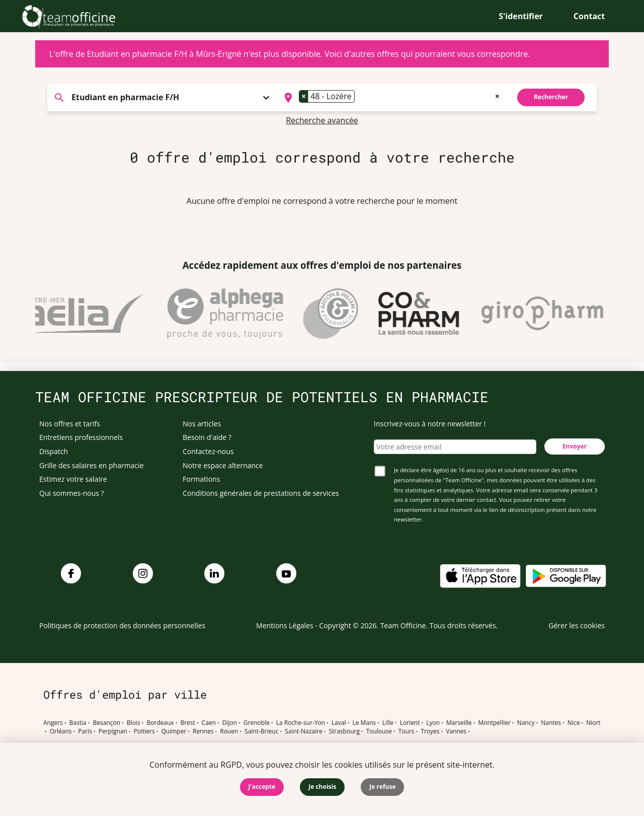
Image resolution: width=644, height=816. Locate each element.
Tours (407, 731)
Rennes (203, 731)
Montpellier (494, 723)
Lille (388, 723)
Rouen (229, 731)
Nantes (551, 723)
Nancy (526, 723)
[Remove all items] (497, 95)
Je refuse (382, 787)
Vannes (456, 731)
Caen (209, 723)
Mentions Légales (285, 625)
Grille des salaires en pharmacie (92, 465)
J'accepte (262, 787)
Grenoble (257, 723)
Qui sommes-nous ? (72, 493)
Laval (339, 723)
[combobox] (391, 98)
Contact (589, 16)
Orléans (61, 731)
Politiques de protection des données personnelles (122, 625)
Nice (574, 723)
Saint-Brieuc (261, 731)
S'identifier (521, 16)
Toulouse (379, 731)
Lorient (410, 723)
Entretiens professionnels (81, 437)
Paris (85, 731)
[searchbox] (360, 98)
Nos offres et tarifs (70, 424)
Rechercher (551, 97)
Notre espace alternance (223, 465)
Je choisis (322, 787)
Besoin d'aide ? (207, 437)
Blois (134, 723)
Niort (593, 723)
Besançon (107, 723)
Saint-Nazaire (303, 731)
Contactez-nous (208, 451)
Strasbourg (344, 731)
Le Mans (364, 723)
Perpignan (113, 731)
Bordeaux (160, 723)
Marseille (459, 723)
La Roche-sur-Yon (301, 723)
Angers (53, 723)
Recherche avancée (322, 120)
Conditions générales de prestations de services (261, 493)
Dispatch (54, 451)
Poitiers (144, 731)
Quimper (174, 731)
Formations (201, 479)
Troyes (430, 731)
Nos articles (202, 424)
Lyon (433, 723)
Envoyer (575, 446)
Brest (187, 723)
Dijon (230, 723)
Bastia (78, 723)
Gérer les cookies (577, 625)
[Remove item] (304, 96)
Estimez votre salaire (73, 479)
